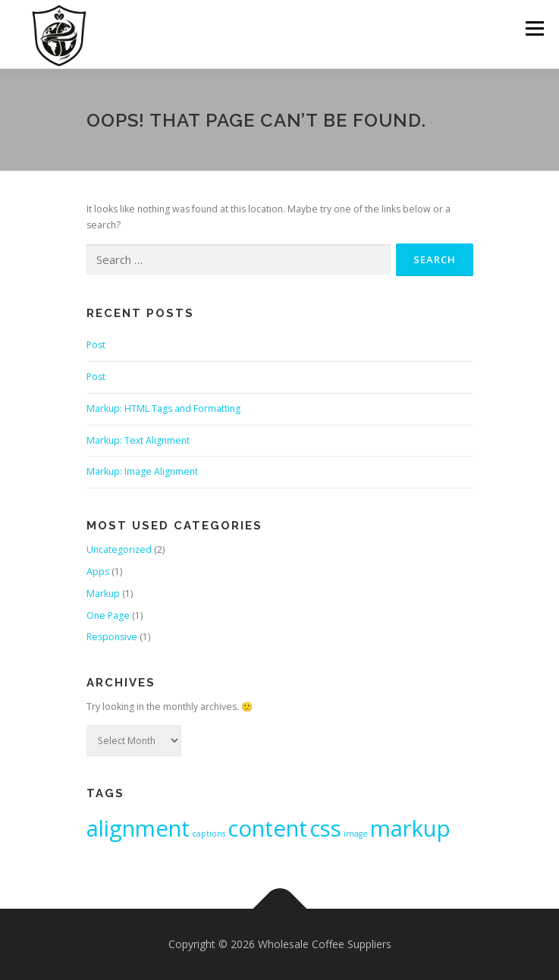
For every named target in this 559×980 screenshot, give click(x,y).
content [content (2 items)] (267, 828)
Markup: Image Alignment (142, 471)
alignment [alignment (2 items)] (138, 828)
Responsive (112, 637)
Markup (103, 594)
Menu (534, 28)
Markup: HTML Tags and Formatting (163, 408)
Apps (98, 572)
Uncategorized (119, 550)
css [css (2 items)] (325, 828)
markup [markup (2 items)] (410, 828)
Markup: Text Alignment (138, 440)
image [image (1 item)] (356, 834)
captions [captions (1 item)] (209, 834)
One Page (108, 616)
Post (96, 345)
